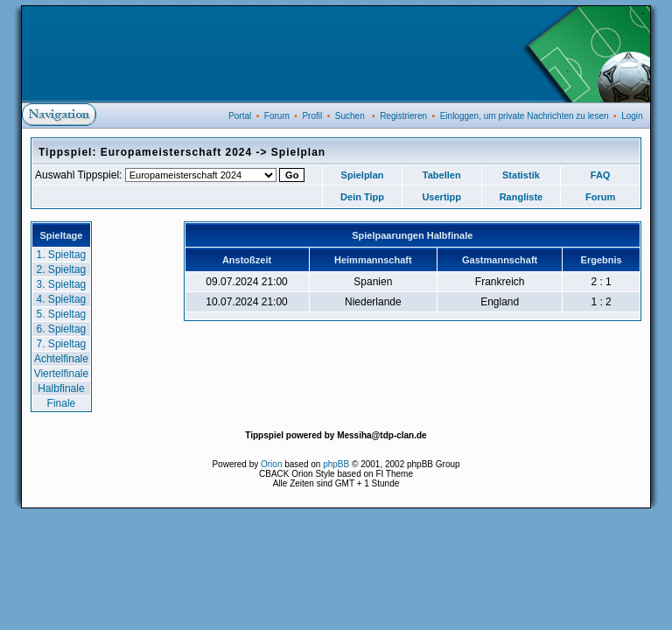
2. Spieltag (62, 269)
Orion (271, 464)
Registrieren (403, 116)
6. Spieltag (62, 329)
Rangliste (521, 197)
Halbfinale (61, 388)
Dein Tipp (362, 197)
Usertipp (441, 197)
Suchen (350, 116)
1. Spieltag (62, 255)
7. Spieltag (62, 344)
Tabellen (442, 175)
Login (632, 116)
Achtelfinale (61, 359)
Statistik (521, 175)
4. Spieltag (62, 299)
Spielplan (363, 175)
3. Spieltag (62, 284)
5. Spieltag (62, 314)
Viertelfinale (61, 374)
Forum (277, 116)
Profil (312, 116)
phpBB (336, 464)
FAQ (601, 175)
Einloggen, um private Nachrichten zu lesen (525, 116)
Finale (62, 403)
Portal (240, 116)
